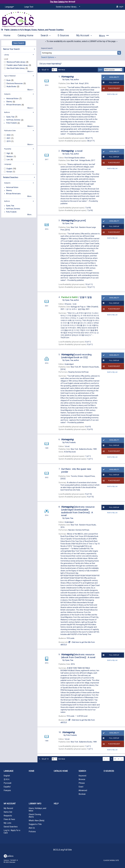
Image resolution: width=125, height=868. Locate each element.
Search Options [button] (49, 57)
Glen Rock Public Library (16, 68)
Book (9, 80)
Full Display (111, 83)
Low (8, 160)
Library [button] (7, 55)
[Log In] (117, 7)
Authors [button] (7, 112)
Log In (121, 7)
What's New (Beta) (36, 821)
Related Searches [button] (11, 177)
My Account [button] (84, 35)
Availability (111, 77)
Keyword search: (47, 48)
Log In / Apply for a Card (12, 832)
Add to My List (112, 94)
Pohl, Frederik (12, 123)
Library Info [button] (35, 804)
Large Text (29, 7)
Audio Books (12, 87)
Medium (10, 156)
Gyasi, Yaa (10, 117)
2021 (9, 138)
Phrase (82, 783)
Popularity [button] (8, 149)
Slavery (9, 102)
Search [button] (46, 35)
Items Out (8, 812)
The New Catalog (57, 2)
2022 (9, 135)
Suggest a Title (35, 824)
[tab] (19, 49)
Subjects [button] (7, 94)
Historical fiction (12, 99)
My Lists (7, 823)
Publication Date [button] (10, 131)
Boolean (82, 794)
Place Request (111, 88)
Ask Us (32, 828)
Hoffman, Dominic (13, 120)
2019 (9, 141)
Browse (82, 779)
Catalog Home (26, 35)
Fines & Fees (9, 819)
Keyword (82, 776)
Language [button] (8, 164)
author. (72, 80)
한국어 (7, 779)
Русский (7, 783)
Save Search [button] (19, 43)
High (8, 153)
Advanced (83, 790)
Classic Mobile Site (111, 860)
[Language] (9, 7)
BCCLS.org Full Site (63, 850)
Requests (8, 816)
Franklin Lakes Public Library (18, 65)
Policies (32, 832)
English (10, 169)
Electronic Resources (15, 83)
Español (7, 787)
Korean (10, 172)
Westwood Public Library (16, 62)
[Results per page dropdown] (54, 70)
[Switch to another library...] (68, 7)
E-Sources (63, 35)
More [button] (104, 36)
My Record (8, 808)
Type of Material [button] (10, 76)
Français (7, 790)
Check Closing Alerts (35, 816)
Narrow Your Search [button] (11, 49)
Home (7, 35)
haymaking (56, 64)
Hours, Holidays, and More (37, 809)
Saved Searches (11, 827)
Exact (81, 787)
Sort (100, 70)
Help (56, 804)
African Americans (14, 105)
